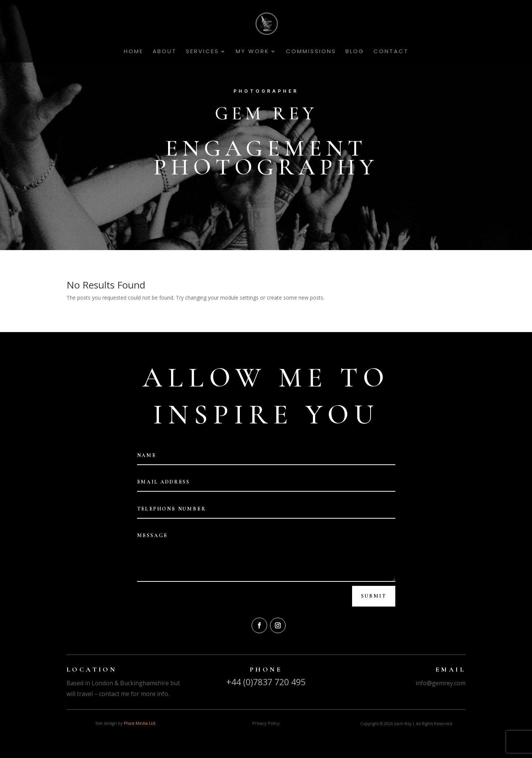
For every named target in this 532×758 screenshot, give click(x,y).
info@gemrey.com (441, 683)
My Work (253, 52)
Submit (374, 596)
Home (134, 52)
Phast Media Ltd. (140, 723)
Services (202, 52)
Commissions (311, 52)
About (165, 52)
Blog (355, 52)
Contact (391, 52)
